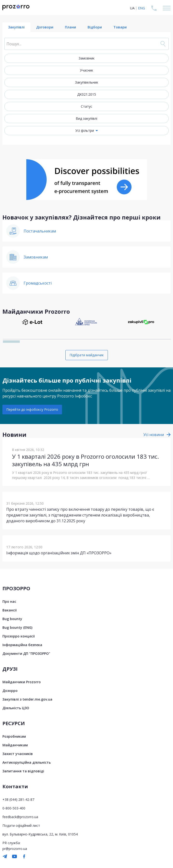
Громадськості (38, 283)
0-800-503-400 (14, 808)
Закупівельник (87, 82)
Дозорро (10, 691)
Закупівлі (16, 27)
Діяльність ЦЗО (16, 708)
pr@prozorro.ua (15, 849)
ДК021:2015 (87, 94)
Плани (70, 27)
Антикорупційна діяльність (27, 762)
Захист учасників (18, 754)
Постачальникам (40, 231)
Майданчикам (15, 745)
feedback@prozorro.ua (20, 817)
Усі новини (154, 435)
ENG (142, 8)
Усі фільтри (85, 130)
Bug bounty (12, 619)
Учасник (86, 70)
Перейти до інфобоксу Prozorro (32, 409)
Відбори (95, 27)
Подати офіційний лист (21, 825)
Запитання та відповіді (23, 771)
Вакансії (10, 610)
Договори (45, 27)
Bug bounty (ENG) (17, 627)
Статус (86, 106)
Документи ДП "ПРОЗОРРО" (26, 653)
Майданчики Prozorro (22, 682)
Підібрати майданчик (87, 355)
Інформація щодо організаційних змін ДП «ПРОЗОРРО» (59, 553)
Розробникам (14, 736)
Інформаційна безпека (22, 645)
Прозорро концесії (19, 636)
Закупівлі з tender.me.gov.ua (27, 699)
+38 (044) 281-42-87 (18, 799)
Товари (120, 27)
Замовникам (36, 257)
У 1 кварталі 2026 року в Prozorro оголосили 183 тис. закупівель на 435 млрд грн (86, 460)
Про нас (9, 601)
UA (132, 8)
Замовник (87, 58)
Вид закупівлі (86, 118)
